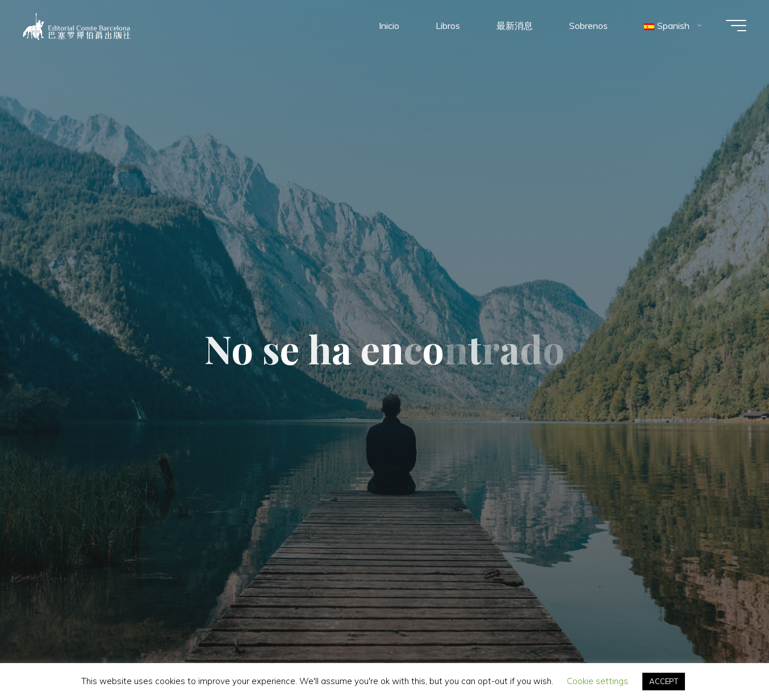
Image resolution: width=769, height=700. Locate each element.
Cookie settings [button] (597, 681)
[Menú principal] (736, 26)
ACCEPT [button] (664, 681)
